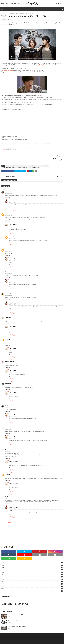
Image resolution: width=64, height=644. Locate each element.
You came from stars (7, 70)
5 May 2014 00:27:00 (12, 305)
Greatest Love (15, 143)
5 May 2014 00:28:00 (12, 328)
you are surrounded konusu (22, 167)
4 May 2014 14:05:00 (8, 273)
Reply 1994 (42, 65)
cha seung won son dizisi (10, 166)
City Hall (22, 143)
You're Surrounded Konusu (11, 13)
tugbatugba (8, 384)
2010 (32, 591)
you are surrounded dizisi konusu (9, 167)
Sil (9, 198)
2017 (32, 575)
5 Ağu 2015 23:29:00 (12, 509)
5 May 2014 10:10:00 (8, 407)
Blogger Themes (23, 642)
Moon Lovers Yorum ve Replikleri (16, 615)
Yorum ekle (8, 522)
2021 (32, 565)
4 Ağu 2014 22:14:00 (8, 451)
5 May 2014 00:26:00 (12, 260)
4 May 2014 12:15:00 (8, 193)
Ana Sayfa (3, 13)
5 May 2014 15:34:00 (8, 429)
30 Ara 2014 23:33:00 (12, 485)
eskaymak (8, 214)
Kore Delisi (8, 294)
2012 (32, 586)
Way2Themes (12, 642)
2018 (32, 572)
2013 (32, 584)
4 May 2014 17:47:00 (8, 319)
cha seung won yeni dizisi (22, 166)
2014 (32, 582)
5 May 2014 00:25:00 (12, 203)
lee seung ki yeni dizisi (32, 166)
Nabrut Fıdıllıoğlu (13, 462)
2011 (32, 589)
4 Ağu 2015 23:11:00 (8, 498)
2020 (32, 568)
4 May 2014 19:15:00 (8, 341)
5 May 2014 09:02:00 (8, 385)
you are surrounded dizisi (43, 166)
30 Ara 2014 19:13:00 (8, 476)
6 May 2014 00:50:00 (12, 394)
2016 (32, 577)
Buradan (3, 150)
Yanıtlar (8, 200)
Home (52, 642)
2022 (32, 563)
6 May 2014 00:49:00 (12, 372)
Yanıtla (7, 198)
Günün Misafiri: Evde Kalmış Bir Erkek (17, 627)
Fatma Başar (8, 317)
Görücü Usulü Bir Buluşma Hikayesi (16, 621)
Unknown (8, 250)
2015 (32, 579)
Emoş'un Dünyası (9, 362)
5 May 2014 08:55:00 (8, 363)
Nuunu (7, 406)
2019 (32, 570)
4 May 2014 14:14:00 (8, 295)
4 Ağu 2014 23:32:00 (12, 463)
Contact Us (60, 642)
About (56, 642)
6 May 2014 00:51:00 (12, 438)
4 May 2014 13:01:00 (8, 215)
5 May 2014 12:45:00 (12, 238)
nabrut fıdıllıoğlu (5, 19)
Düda (6, 192)
